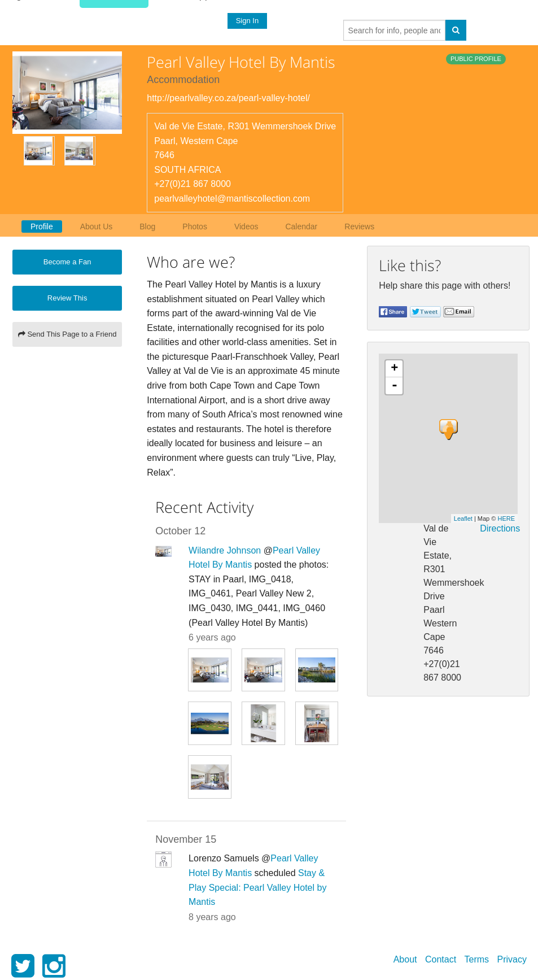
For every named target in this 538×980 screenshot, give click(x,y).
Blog (147, 227)
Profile (42, 227)
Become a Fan (67, 262)
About (405, 959)
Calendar (301, 227)
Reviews (359, 227)
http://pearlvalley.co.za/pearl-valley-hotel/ (228, 98)
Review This (67, 298)
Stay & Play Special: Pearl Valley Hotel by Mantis (257, 887)
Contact (441, 959)
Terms (477, 959)
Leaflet (463, 519)
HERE (506, 519)
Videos (246, 227)
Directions (500, 528)
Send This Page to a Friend (67, 334)
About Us (97, 227)
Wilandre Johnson (225, 550)
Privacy (512, 959)
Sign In (247, 21)
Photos (195, 227)
